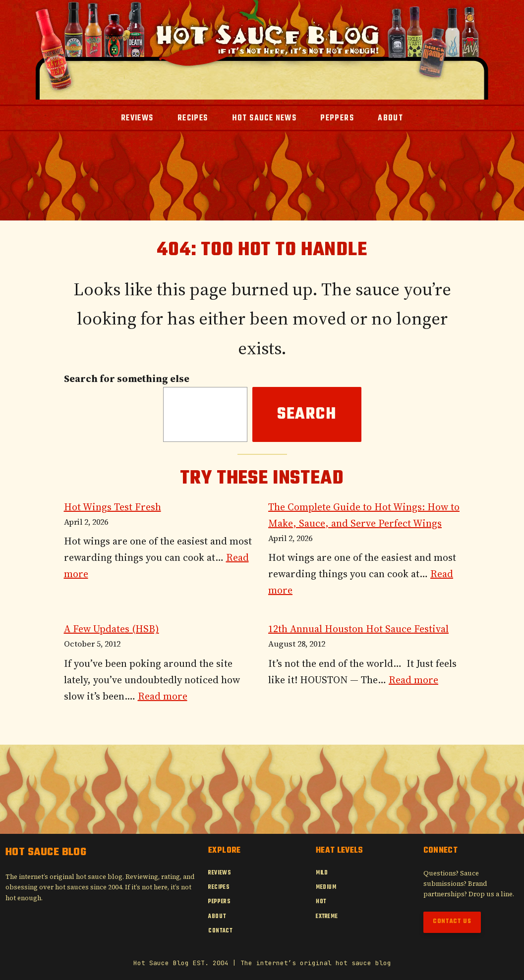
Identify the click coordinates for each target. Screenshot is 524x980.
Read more (163, 696)
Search (307, 414)
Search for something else (127, 379)
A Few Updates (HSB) (112, 629)
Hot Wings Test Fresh (113, 507)
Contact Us (452, 922)
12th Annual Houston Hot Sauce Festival (358, 629)
